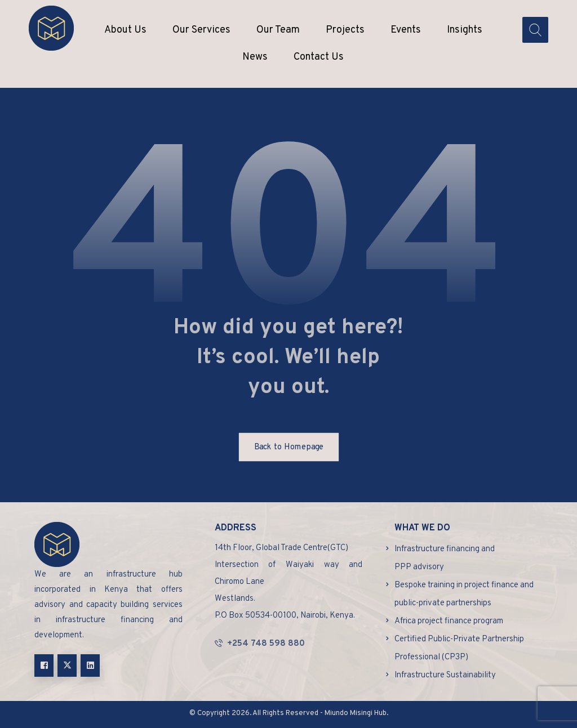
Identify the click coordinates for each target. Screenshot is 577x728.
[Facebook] (44, 666)
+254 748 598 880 (260, 644)
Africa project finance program (449, 621)
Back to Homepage (288, 447)
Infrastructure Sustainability (445, 675)
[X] (67, 666)
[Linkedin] (90, 666)
